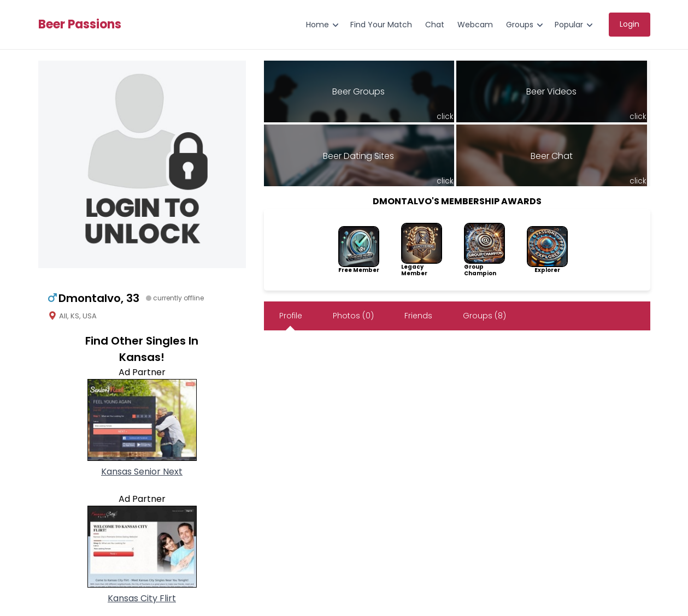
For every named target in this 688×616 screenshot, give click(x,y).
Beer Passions (80, 25)
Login (630, 24)
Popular (569, 25)
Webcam (475, 25)
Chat (435, 25)
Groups (520, 25)
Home (317, 25)
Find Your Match (381, 25)
